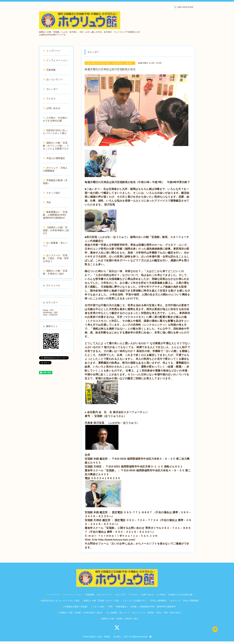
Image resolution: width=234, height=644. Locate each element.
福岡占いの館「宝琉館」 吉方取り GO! (109, 637)
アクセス (50, 99)
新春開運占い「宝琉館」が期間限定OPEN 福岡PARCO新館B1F (56, 215)
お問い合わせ (52, 108)
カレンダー (51, 89)
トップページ (52, 51)
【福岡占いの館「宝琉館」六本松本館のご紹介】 (56, 230)
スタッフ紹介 (52, 193)
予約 (47, 202)
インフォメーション (55, 60)
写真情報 (50, 70)
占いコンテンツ (53, 79)
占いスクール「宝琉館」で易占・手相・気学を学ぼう (56, 258)
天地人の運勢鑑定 (54, 158)
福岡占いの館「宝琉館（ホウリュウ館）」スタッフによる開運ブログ (56, 146)
